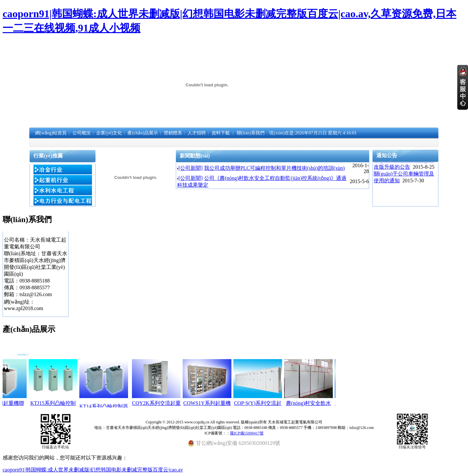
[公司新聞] (191, 168)
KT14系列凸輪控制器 (110, 406)
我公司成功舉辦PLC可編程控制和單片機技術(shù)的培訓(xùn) (274, 168)
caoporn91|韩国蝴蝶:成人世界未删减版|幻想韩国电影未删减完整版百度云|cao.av (93, 470)
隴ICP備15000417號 (247, 433)
